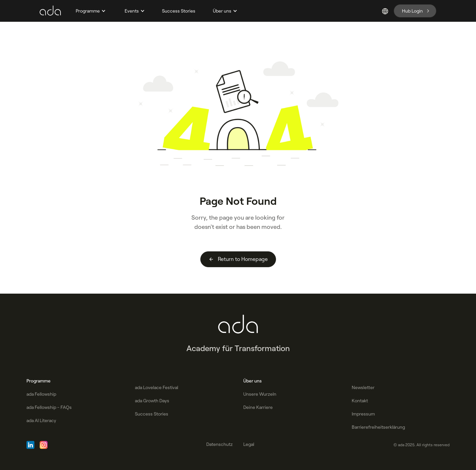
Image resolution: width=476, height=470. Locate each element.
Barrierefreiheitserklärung (378, 427)
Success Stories (179, 11)
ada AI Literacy (41, 420)
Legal (249, 444)
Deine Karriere (258, 407)
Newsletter (363, 387)
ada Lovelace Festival (157, 387)
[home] (50, 11)
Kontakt (360, 401)
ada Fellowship (41, 394)
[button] (90, 11)
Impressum (363, 414)
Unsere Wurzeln (260, 394)
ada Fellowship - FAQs (49, 407)
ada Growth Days (152, 401)
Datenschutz (219, 444)
